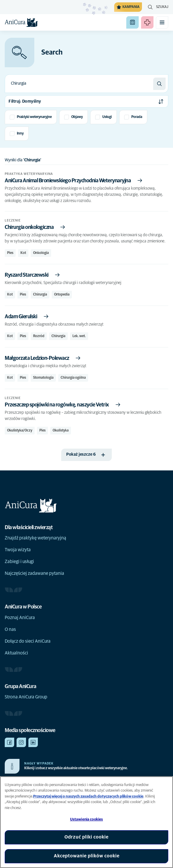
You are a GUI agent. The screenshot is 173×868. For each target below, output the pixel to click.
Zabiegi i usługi (19, 562)
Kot (23, 253)
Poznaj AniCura (20, 618)
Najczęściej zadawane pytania (34, 573)
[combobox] (79, 84)
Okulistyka (61, 431)
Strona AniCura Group (26, 697)
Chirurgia (40, 295)
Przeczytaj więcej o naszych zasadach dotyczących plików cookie (88, 796)
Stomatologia (43, 378)
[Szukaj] (159, 84)
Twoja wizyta (18, 550)
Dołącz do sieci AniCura (28, 641)
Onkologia (41, 253)
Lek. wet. (79, 336)
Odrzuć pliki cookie (86, 837)
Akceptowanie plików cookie (87, 856)
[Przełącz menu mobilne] (162, 22)
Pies (10, 253)
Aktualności (16, 653)
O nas (10, 629)
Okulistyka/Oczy (20, 431)
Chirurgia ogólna (73, 378)
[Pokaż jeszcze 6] (86, 455)
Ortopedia (62, 295)
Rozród (39, 336)
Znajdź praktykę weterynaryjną (35, 538)
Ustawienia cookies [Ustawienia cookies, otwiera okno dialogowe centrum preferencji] (86, 819)
